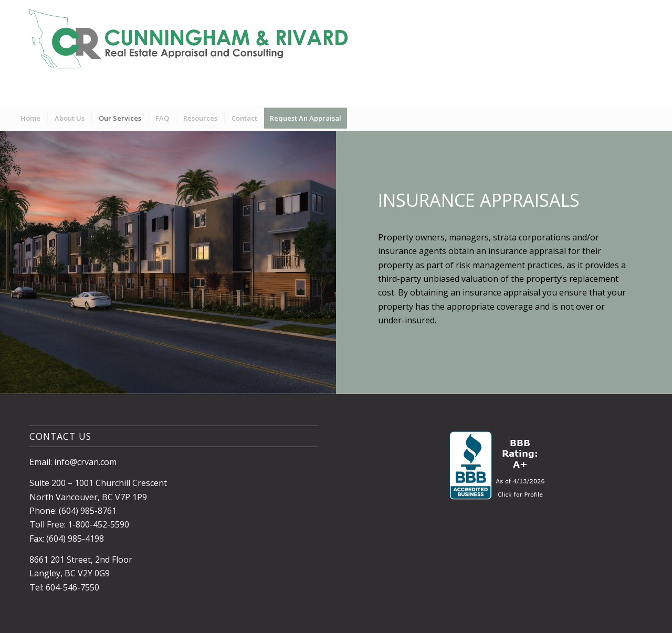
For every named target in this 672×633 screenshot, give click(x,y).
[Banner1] (193, 52)
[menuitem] (30, 118)
